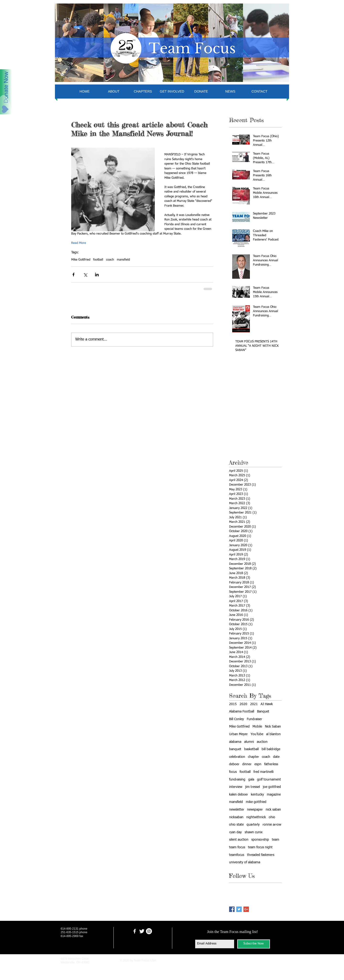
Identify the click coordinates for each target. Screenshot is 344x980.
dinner (247, 764)
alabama (235, 742)
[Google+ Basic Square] (246, 909)
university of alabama (245, 862)
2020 (243, 704)
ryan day (235, 832)
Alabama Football (242, 712)
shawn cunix (254, 832)
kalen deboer (239, 795)
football (98, 260)
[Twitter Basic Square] (239, 909)
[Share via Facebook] (73, 275)
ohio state (236, 825)
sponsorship (260, 840)
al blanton (273, 734)
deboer (234, 764)
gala (251, 780)
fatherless (271, 764)
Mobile (257, 727)
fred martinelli (263, 772)
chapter (253, 757)
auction (262, 742)
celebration (237, 757)
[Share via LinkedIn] (97, 275)
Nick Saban (273, 727)
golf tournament (269, 780)
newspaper (255, 810)
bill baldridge (271, 749)
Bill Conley (236, 719)
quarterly (253, 825)
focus (233, 772)
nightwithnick (256, 817)
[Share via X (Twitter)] (85, 275)
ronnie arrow (272, 825)
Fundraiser (254, 719)
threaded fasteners (261, 855)
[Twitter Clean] (142, 931)
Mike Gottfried (81, 260)
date (276, 757)
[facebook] (135, 931)
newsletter (237, 810)
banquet (235, 749)
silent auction (239, 840)
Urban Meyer (238, 734)
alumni (249, 742)
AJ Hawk (267, 704)
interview (236, 787)
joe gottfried (272, 787)
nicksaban (236, 817)
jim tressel (253, 787)
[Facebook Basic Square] (232, 909)
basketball (251, 749)
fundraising (237, 780)
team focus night (260, 847)
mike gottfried (256, 802)
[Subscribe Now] (254, 944)
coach (110, 260)
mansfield (123, 260)
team (276, 840)
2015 (233, 704)
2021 (254, 704)
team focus (237, 847)
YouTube (257, 734)
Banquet (263, 712)
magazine (274, 795)
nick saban (273, 810)
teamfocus (237, 855)
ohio (272, 817)
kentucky (257, 795)
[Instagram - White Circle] (149, 931)
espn (258, 764)
